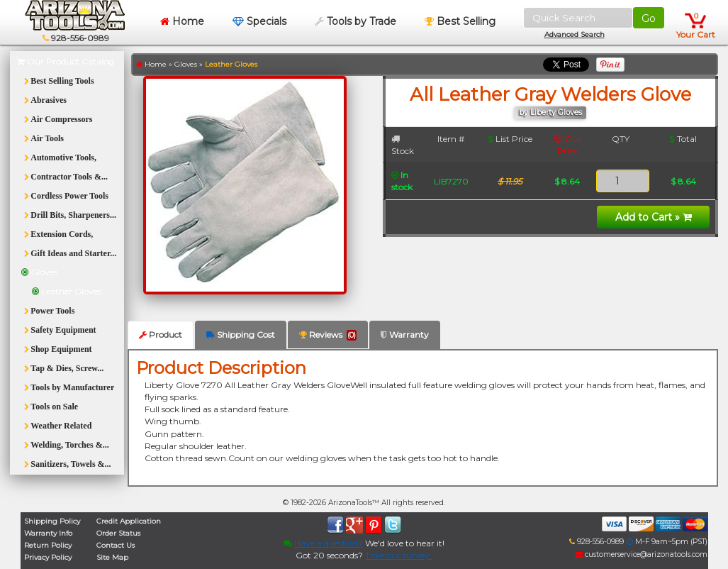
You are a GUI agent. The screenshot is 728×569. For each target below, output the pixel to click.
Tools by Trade (355, 21)
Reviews (328, 335)
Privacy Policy (48, 557)
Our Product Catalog (66, 61)
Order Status (118, 533)
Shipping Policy (52, 521)
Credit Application (129, 521)
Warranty (405, 335)
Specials (259, 21)
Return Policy (48, 545)
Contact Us (116, 545)
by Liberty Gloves (550, 112)
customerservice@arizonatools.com (642, 554)
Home (182, 21)
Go (649, 18)
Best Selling (460, 21)
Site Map (112, 557)
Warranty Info (48, 533)
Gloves (186, 64)
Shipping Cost (241, 335)
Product (161, 335)
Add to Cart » (654, 217)
